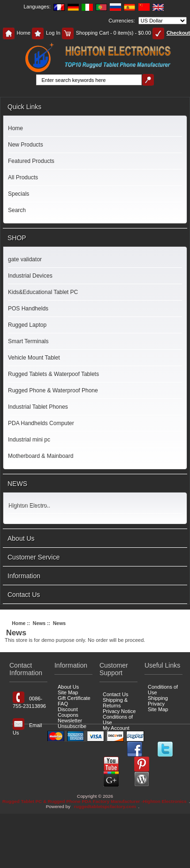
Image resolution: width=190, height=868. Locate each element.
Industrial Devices (30, 276)
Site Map (68, 692)
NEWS (17, 484)
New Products (26, 145)
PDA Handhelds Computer (41, 423)
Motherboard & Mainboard (41, 456)
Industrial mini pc (29, 440)
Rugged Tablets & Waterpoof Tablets (53, 374)
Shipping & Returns (115, 703)
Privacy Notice (119, 711)
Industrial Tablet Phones (38, 407)
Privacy (156, 704)
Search (17, 210)
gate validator (25, 259)
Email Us (27, 727)
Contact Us (24, 595)
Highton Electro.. (29, 505)
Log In (46, 33)
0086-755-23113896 (29, 700)
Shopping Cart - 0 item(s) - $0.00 (106, 33)
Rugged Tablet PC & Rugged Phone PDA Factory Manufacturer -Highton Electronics (95, 801)
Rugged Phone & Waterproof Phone (53, 390)
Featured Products (31, 161)
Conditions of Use (118, 720)
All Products (23, 177)
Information (24, 576)
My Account (116, 728)
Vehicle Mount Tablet (34, 358)
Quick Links (24, 107)
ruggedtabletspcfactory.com (105, 806)
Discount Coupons (68, 712)
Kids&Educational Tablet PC (43, 292)
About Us (21, 538)
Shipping (158, 698)
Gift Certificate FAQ (74, 701)
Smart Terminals (28, 341)
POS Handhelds (28, 309)
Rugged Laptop (27, 325)
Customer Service (34, 557)
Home (17, 33)
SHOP (17, 238)
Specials (19, 194)
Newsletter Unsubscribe (72, 723)
